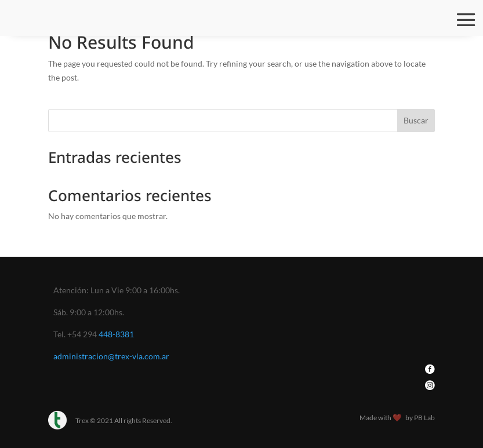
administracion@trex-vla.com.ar (111, 356)
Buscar (416, 120)
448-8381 (116, 334)
